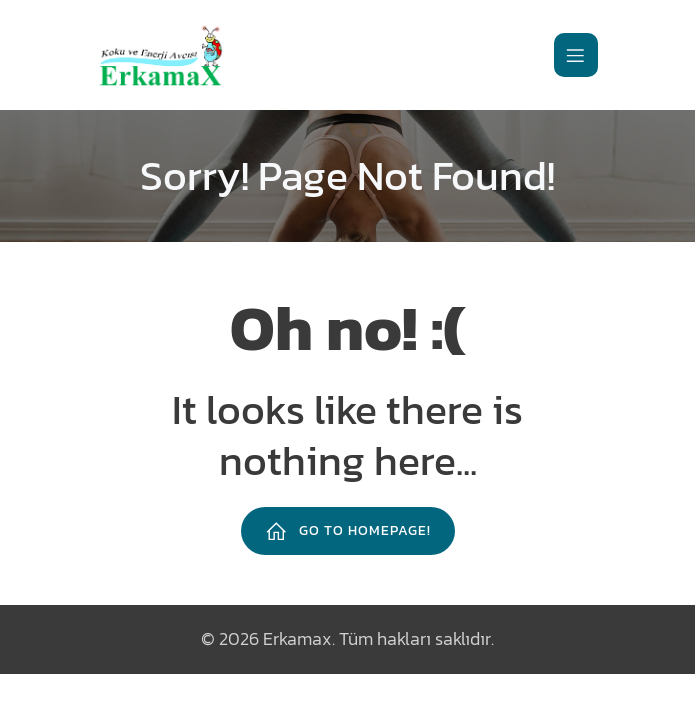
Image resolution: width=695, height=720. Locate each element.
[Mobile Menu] (576, 55)
